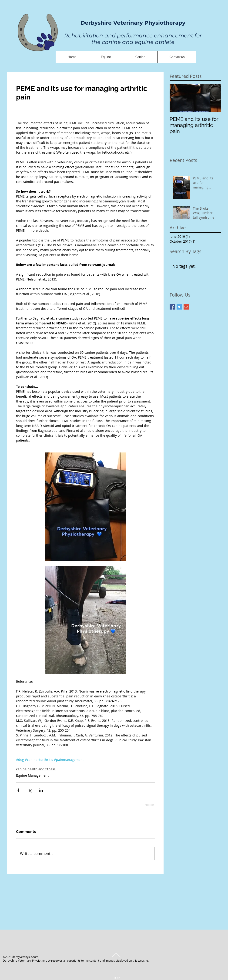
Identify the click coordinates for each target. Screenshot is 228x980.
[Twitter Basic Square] (179, 307)
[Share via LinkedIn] (41, 790)
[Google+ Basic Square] (186, 307)
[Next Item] (213, 98)
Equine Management (32, 775)
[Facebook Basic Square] (172, 307)
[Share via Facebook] (18, 790)
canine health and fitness (36, 769)
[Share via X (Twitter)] (30, 790)
